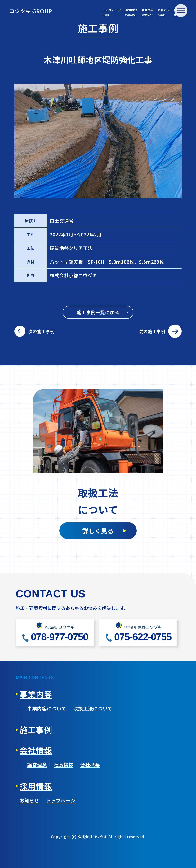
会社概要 (90, 765)
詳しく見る (98, 531)
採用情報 (36, 786)
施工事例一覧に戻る (98, 312)
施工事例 (36, 730)
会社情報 (36, 750)
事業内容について (47, 708)
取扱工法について (93, 708)
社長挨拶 (64, 765)
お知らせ (29, 800)
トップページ (61, 800)
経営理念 (37, 765)
